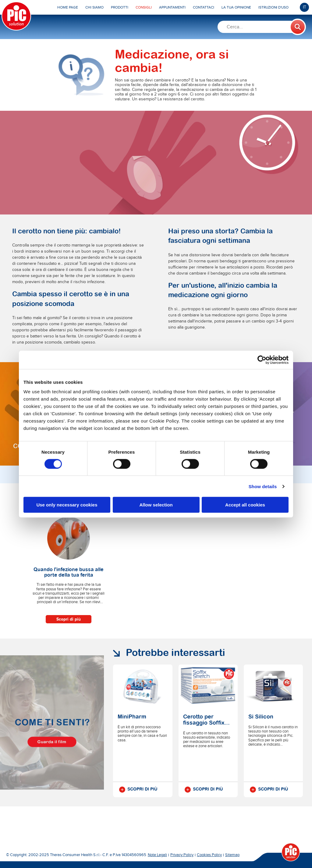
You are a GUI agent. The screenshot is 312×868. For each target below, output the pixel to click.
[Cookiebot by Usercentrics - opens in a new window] (262, 360)
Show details (263, 486)
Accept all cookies (245, 505)
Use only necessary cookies (67, 505)
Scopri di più (69, 619)
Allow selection (156, 505)
